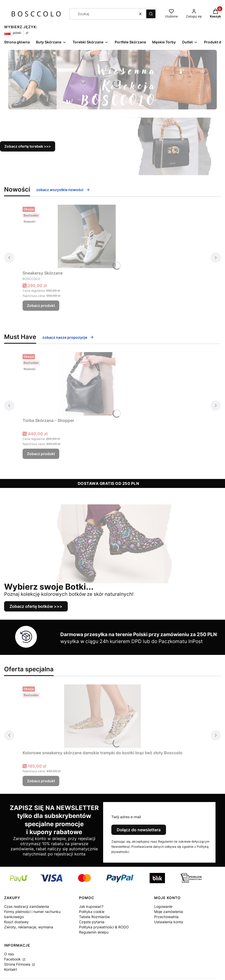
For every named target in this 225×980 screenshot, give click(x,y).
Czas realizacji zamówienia (27, 906)
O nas (9, 954)
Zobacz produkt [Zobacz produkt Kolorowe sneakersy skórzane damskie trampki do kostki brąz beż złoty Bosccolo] (41, 781)
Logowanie (163, 906)
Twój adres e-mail (126, 817)
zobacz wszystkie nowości (63, 190)
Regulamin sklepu (94, 932)
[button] (151, 14)
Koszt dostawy (16, 922)
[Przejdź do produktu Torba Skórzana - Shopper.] (87, 384)
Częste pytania (92, 922)
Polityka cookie (92, 912)
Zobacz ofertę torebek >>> (28, 146)
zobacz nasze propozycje (68, 337)
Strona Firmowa (18, 964)
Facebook (13, 959)
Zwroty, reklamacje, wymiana (29, 927)
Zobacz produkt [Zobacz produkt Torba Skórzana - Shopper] (41, 454)
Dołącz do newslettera (139, 830)
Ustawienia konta (169, 922)
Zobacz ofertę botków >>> (36, 606)
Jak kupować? (91, 906)
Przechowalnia (166, 917)
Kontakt (11, 969)
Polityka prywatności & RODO (104, 927)
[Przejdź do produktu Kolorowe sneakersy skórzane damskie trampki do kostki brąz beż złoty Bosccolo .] (103, 716)
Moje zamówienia (169, 912)
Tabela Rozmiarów (94, 917)
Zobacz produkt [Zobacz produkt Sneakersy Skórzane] (41, 305)
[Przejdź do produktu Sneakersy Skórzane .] (87, 236)
